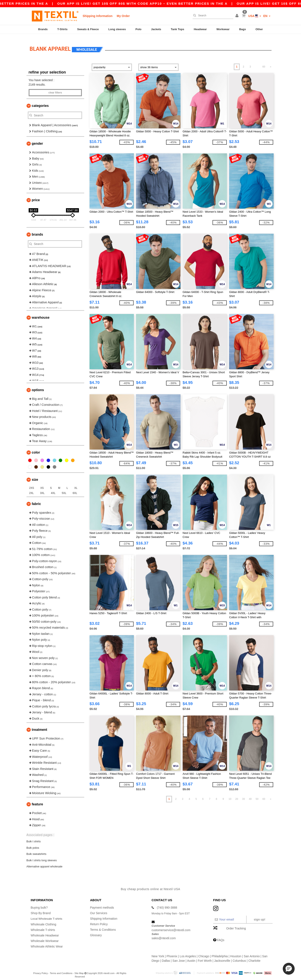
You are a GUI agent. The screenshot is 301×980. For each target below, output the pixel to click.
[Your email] (230, 916)
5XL (64, 489)
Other (259, 29)
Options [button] (38, 386)
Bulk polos (33, 844)
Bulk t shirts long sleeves (42, 856)
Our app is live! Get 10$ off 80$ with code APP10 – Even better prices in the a (213, 4)
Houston (236, 952)
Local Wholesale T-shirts (47, 915)
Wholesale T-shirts (43, 926)
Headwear (200, 29)
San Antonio (252, 952)
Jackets (156, 29)
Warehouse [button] (41, 314)
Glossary (96, 931)
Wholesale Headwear (45, 931)
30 (243, 795)
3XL (42, 489)
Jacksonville (222, 957)
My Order (123, 16)
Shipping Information (98, 16)
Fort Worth (205, 957)
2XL (31, 489)
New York (158, 952)
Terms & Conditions (103, 926)
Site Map (79, 969)
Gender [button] (37, 140)
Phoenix (172, 952)
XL (76, 484)
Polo (139, 29)
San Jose (179, 957)
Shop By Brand (41, 909)
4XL (53, 489)
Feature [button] (37, 801)
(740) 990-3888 (167, 904)
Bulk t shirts (34, 838)
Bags (242, 29)
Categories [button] (40, 102)
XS (42, 484)
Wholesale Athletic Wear (47, 942)
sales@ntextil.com (164, 935)
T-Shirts (62, 29)
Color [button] (36, 449)
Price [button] (36, 196)
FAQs (220, 936)
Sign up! (259, 916)
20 (237, 795)
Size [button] (35, 476)
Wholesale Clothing (44, 920)
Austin (191, 957)
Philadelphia (220, 952)
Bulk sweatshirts (36, 850)
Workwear (223, 29)
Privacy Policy (41, 969)
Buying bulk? (39, 904)
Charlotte (254, 957)
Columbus (239, 957)
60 (264, 63)
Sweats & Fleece (88, 29)
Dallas (166, 957)
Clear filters (55, 89)
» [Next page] (271, 63)
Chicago (204, 952)
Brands (43, 29)
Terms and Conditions (61, 969)
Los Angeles (188, 952)
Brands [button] (37, 231)
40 (250, 795)
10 (230, 795)
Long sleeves (117, 29)
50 (257, 795)
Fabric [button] (36, 500)
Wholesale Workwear (45, 937)
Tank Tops (177, 29)
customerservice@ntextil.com (171, 926)
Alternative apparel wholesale (45, 863)
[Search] (212, 16)
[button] (238, 16)
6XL (75, 489)
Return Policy (99, 920)
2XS (32, 484)
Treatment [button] (40, 726)
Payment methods (102, 904)
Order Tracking (236, 925)
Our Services (99, 909)
